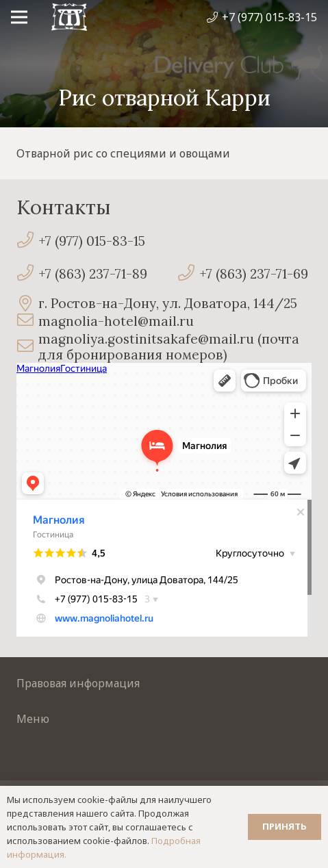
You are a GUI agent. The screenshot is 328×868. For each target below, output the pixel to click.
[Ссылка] (69, 17)
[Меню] (19, 17)
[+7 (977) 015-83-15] (27, 241)
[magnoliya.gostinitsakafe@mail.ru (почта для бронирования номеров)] (27, 347)
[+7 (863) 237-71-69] (188, 274)
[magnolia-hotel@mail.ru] (27, 321)
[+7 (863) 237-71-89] (27, 274)
